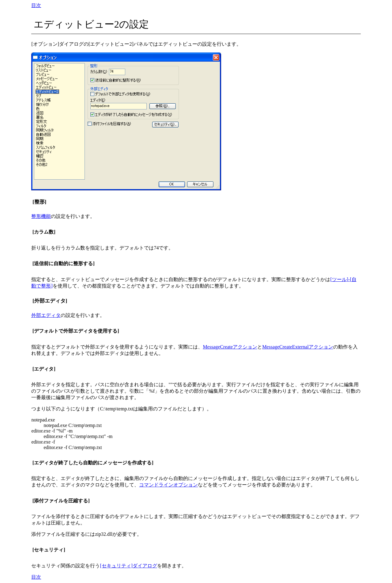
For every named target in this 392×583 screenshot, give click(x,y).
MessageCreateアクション (230, 347)
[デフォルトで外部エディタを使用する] (76, 331)
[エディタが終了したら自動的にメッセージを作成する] (93, 463)
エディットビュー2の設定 (91, 24)
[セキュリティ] (49, 550)
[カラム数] (44, 232)
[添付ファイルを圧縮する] (61, 501)
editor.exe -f (43, 442)
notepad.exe (43, 420)
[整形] (39, 202)
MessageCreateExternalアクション (298, 347)
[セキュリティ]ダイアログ (128, 566)
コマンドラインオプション (168, 485)
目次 (36, 5)
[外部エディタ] (50, 301)
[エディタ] (44, 369)
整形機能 (41, 216)
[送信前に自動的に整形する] (64, 263)
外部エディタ (46, 315)
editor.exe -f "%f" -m (52, 431)
